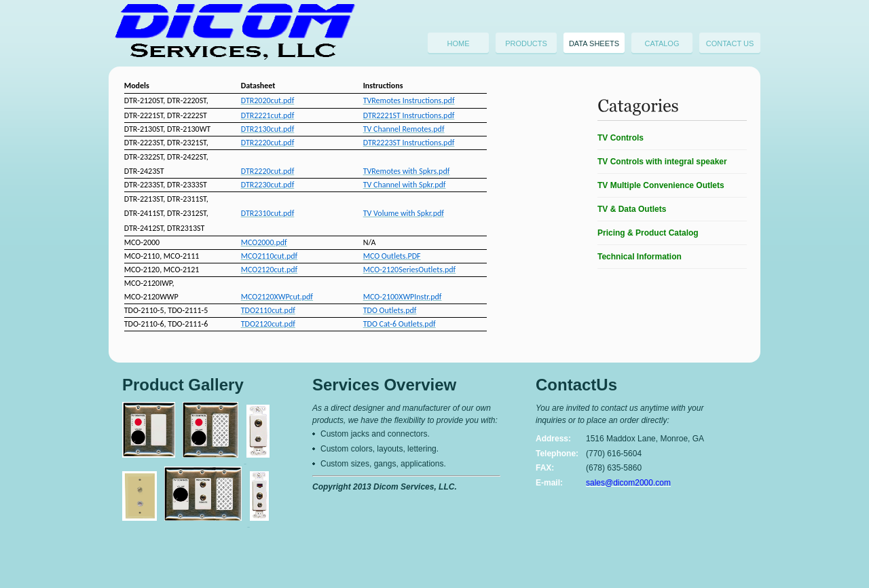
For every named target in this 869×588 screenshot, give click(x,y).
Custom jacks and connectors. (375, 434)
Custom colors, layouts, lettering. (380, 449)
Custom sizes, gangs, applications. (383, 464)
